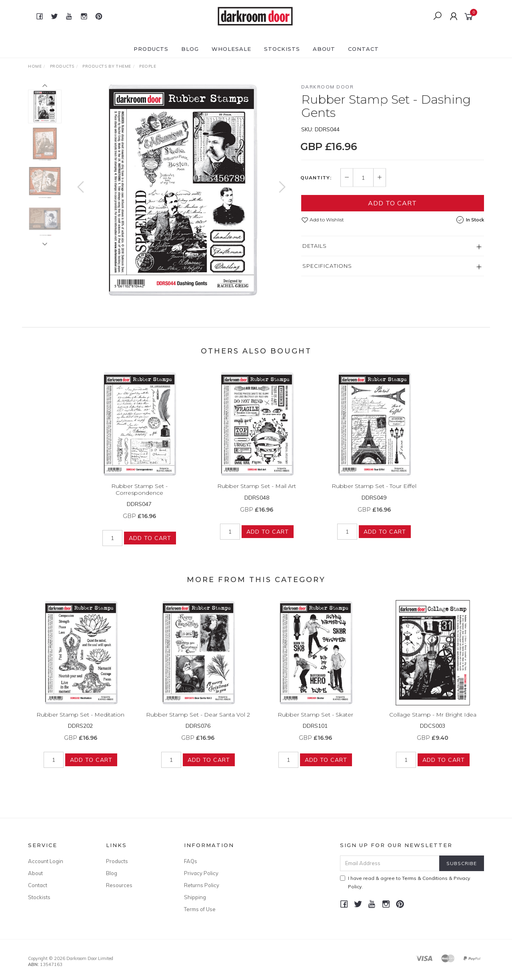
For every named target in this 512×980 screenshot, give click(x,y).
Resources (119, 885)
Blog (190, 49)
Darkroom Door (328, 87)
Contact (363, 49)
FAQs (191, 861)
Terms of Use (200, 909)
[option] (181, 190)
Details (315, 246)
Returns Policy (202, 885)
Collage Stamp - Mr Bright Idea (433, 723)
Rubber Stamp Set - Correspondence (139, 498)
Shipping (195, 897)
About (324, 49)
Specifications (327, 266)
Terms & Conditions (425, 878)
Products (151, 49)
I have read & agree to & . (405, 882)
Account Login (46, 861)
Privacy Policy (201, 873)
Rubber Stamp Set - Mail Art (257, 494)
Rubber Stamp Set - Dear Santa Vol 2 (198, 723)
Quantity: (316, 178)
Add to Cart (392, 203)
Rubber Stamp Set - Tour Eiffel (374, 494)
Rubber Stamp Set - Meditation (80, 723)
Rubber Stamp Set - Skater (315, 723)
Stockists (282, 49)
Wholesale (231, 49)
